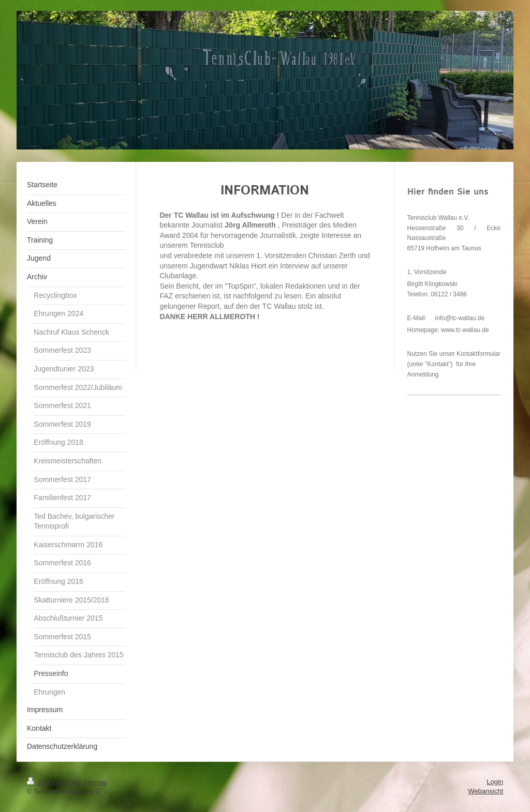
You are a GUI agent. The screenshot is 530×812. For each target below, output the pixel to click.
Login (495, 782)
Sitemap (95, 782)
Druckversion (53, 782)
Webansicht (485, 791)
